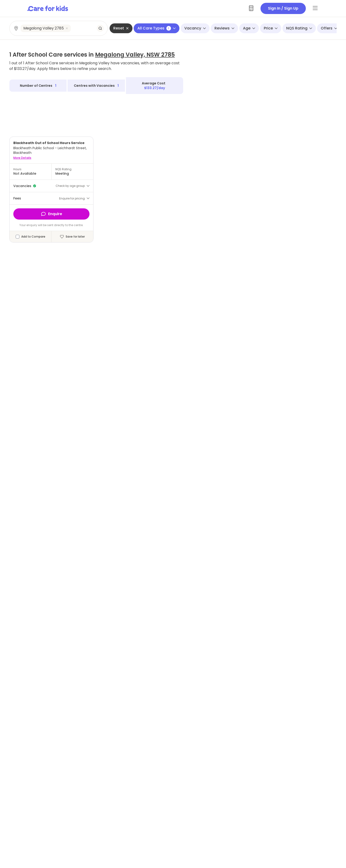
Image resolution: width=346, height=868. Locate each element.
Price (271, 28)
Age (249, 28)
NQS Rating (299, 28)
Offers (329, 28)
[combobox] (59, 28)
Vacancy (195, 28)
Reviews (224, 28)
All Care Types (157, 28)
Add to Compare (33, 237)
